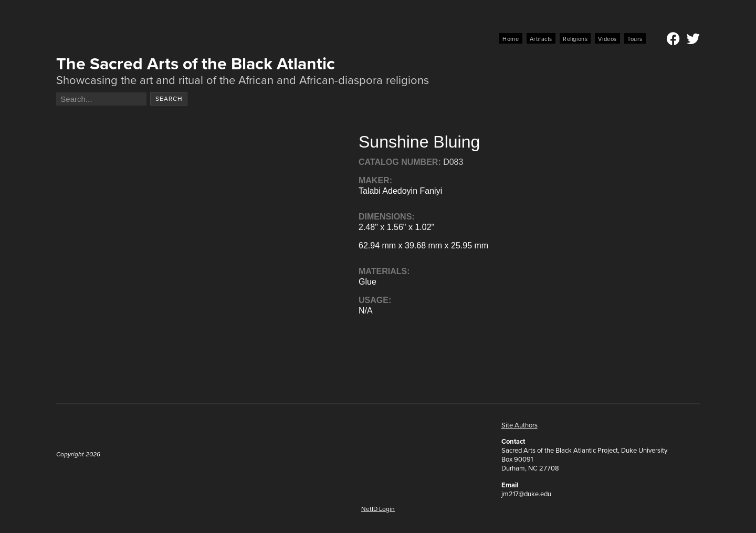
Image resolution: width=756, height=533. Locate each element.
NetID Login (378, 509)
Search (169, 99)
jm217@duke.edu (526, 494)
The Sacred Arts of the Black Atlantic (196, 64)
